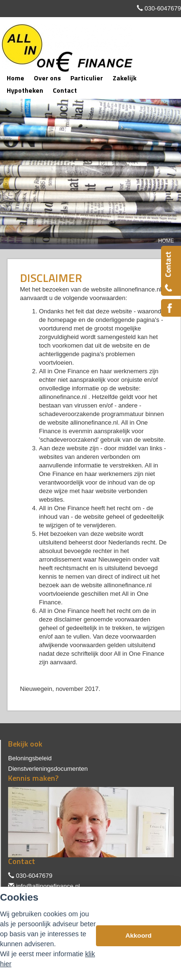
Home (166, 241)
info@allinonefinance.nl (48, 886)
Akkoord (138, 936)
